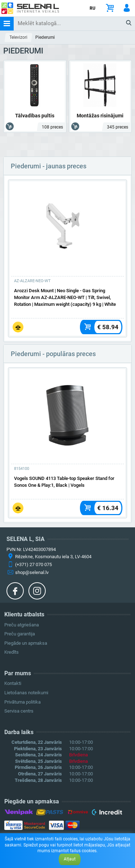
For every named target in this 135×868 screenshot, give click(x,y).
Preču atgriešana (22, 625)
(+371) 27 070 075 (33, 564)
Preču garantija (20, 634)
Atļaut (70, 859)
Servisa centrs (19, 711)
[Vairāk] (67, 228)
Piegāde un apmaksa (26, 643)
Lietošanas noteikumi (26, 693)
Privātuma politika (22, 702)
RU (93, 8)
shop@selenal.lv (32, 572)
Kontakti (13, 683)
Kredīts (12, 652)
